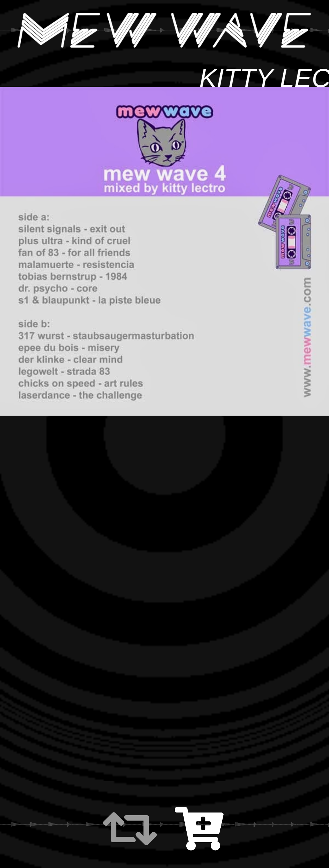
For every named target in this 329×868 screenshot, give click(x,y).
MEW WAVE (164, 30)
